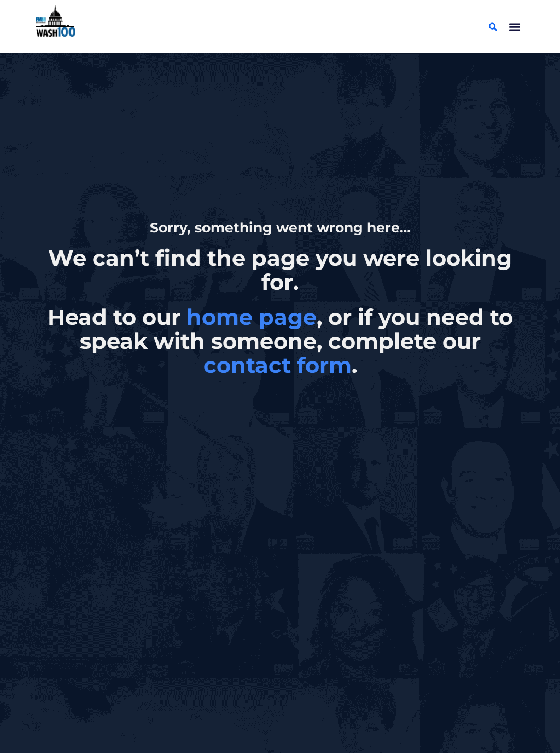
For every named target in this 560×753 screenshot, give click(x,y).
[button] (515, 27)
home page (252, 317)
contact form (278, 365)
